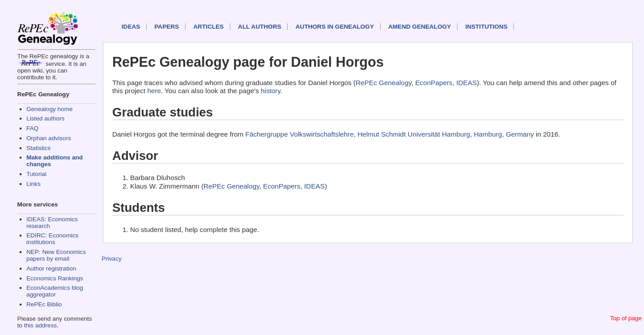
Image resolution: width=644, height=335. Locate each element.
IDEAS (131, 27)
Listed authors (45, 118)
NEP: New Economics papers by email (56, 255)
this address (40, 325)
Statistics (38, 148)
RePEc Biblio (44, 304)
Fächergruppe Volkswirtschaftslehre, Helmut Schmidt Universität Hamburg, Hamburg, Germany (390, 134)
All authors (260, 27)
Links (34, 184)
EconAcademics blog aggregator (55, 291)
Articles (208, 27)
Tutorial (36, 174)
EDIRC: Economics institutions (52, 239)
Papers (167, 27)
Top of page (626, 318)
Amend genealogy (419, 27)
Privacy (112, 259)
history (271, 91)
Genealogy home (50, 109)
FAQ (32, 128)
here (154, 91)
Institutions (486, 27)
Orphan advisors (49, 138)
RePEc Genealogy (383, 83)
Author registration (51, 268)
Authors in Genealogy (335, 27)
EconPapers (434, 83)
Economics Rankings (55, 278)
